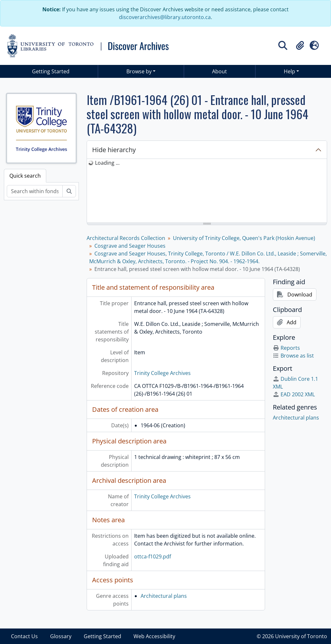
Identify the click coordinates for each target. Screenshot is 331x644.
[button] (300, 46)
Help (289, 71)
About (219, 71)
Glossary (61, 636)
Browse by (139, 71)
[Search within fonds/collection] (35, 191)
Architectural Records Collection (126, 238)
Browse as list (293, 356)
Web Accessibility (154, 636)
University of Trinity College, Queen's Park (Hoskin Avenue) (244, 238)
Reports (286, 348)
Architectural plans (164, 596)
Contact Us (24, 636)
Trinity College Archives (162, 373)
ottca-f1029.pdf (153, 556)
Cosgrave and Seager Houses (130, 246)
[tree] (207, 191)
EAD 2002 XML (294, 394)
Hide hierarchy (114, 150)
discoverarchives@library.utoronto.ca (165, 17)
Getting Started (51, 71)
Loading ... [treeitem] (107, 163)
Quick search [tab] (25, 176)
